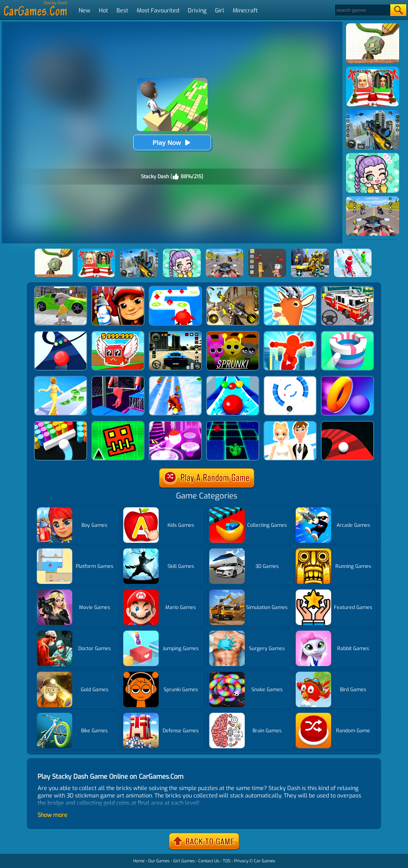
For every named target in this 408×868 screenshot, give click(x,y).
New (84, 10)
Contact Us (209, 861)
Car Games (265, 861)
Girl (220, 10)
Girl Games (184, 861)
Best (122, 10)
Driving (197, 10)
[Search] (362, 10)
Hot (103, 10)
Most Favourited (158, 10)
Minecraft (245, 10)
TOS (227, 861)
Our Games (159, 861)
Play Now (172, 143)
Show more (52, 815)
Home (139, 861)
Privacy (241, 861)
